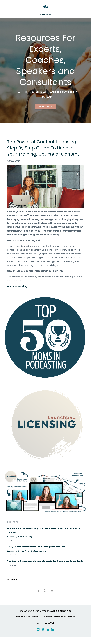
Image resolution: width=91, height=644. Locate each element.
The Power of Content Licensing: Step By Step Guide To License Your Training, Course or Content (45, 151)
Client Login (45, 14)
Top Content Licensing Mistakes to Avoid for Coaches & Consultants (45, 567)
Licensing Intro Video (46, 630)
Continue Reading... (18, 292)
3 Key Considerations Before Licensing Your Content (36, 553)
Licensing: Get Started (27, 623)
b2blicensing (12, 543)
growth (21, 543)
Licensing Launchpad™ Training (59, 623)
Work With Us (46, 106)
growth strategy (31, 557)
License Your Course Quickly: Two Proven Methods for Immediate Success (43, 537)
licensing (28, 543)
